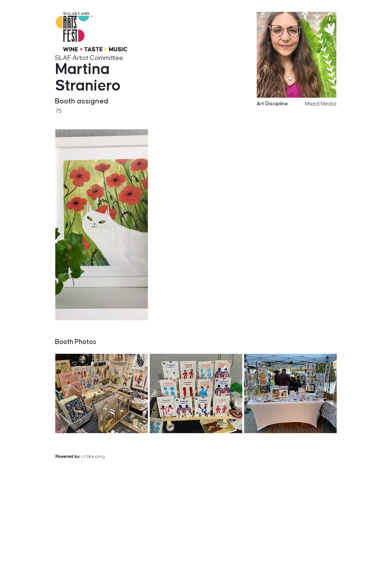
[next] (335, 325)
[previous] (306, 325)
